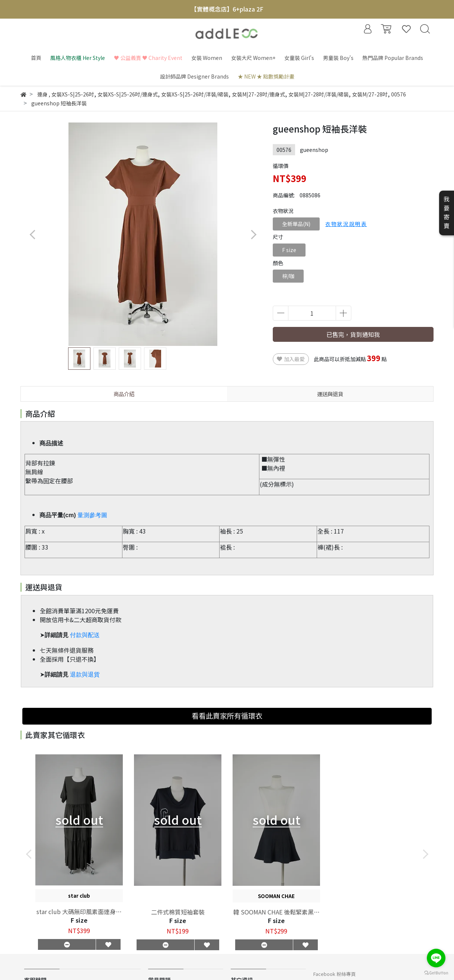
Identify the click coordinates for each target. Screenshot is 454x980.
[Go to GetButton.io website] (436, 972)
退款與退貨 (85, 674)
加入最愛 (291, 359)
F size (289, 250)
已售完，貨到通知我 (353, 334)
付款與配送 (85, 635)
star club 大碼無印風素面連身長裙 (79, 911)
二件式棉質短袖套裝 (178, 912)
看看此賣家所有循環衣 (227, 716)
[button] (253, 234)
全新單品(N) (296, 224)
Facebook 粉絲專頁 (335, 974)
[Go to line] (436, 958)
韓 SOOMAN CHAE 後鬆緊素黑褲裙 (276, 912)
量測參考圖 (92, 515)
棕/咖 (288, 276)
